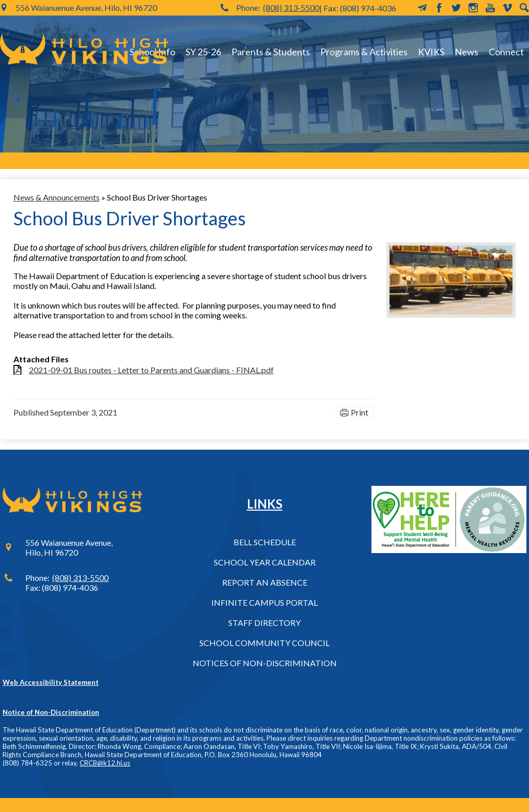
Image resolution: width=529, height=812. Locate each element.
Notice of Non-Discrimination (51, 712)
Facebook (439, 8)
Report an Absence (265, 582)
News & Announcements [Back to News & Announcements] (57, 197)
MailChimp (422, 8)
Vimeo (507, 8)
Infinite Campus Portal (264, 602)
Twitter (456, 8)
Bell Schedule (265, 542)
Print (360, 412)
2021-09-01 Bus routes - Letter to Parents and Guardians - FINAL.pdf (151, 370)
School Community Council (264, 643)
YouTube (490, 8)
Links (265, 504)
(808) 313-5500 (291, 7)
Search (524, 8)
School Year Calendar (265, 562)
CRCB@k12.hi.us (105, 763)
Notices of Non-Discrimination (265, 663)
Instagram (473, 8)
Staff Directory (264, 623)
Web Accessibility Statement (51, 682)
